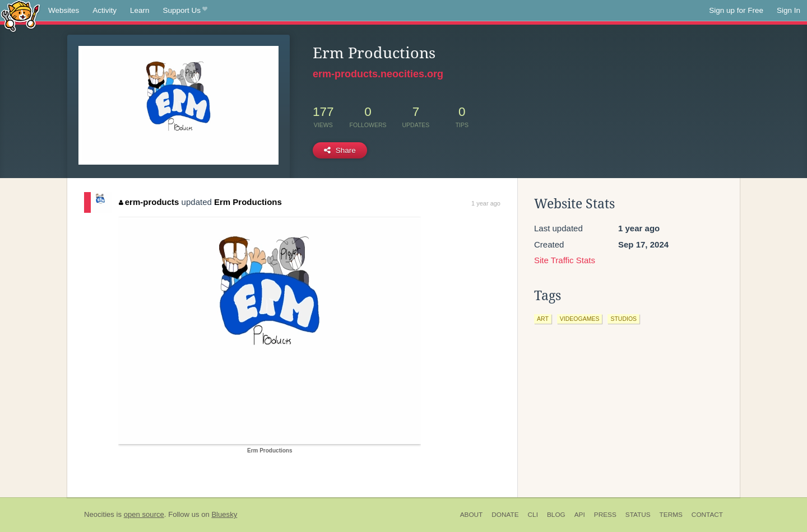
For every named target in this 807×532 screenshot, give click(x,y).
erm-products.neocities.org (378, 74)
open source (144, 514)
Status (638, 515)
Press (605, 515)
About (472, 515)
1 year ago (486, 203)
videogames (580, 319)
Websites (64, 10)
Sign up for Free (736, 10)
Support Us (185, 11)
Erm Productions (248, 202)
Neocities (99, 514)
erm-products (149, 202)
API (580, 515)
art (543, 319)
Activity (105, 10)
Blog (556, 515)
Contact (707, 515)
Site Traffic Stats (565, 260)
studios (623, 319)
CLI (533, 515)
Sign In (789, 10)
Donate (505, 515)
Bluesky (224, 514)
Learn (140, 10)
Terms (671, 515)
